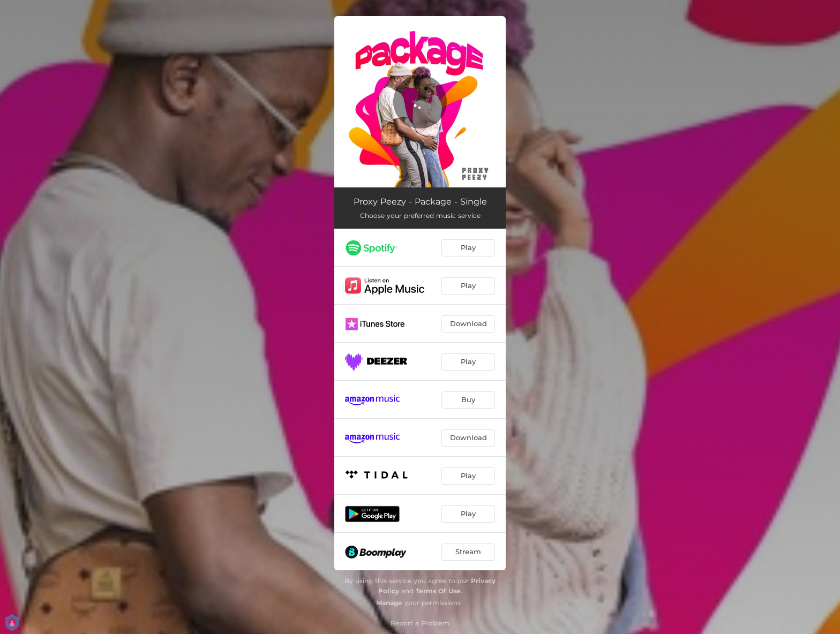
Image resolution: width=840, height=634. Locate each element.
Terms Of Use (438, 591)
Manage (389, 603)
